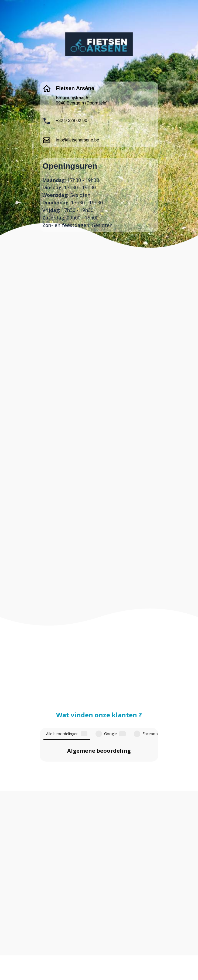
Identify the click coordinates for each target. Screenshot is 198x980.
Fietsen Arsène (75, 88)
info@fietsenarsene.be (77, 140)
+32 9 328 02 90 (71, 121)
